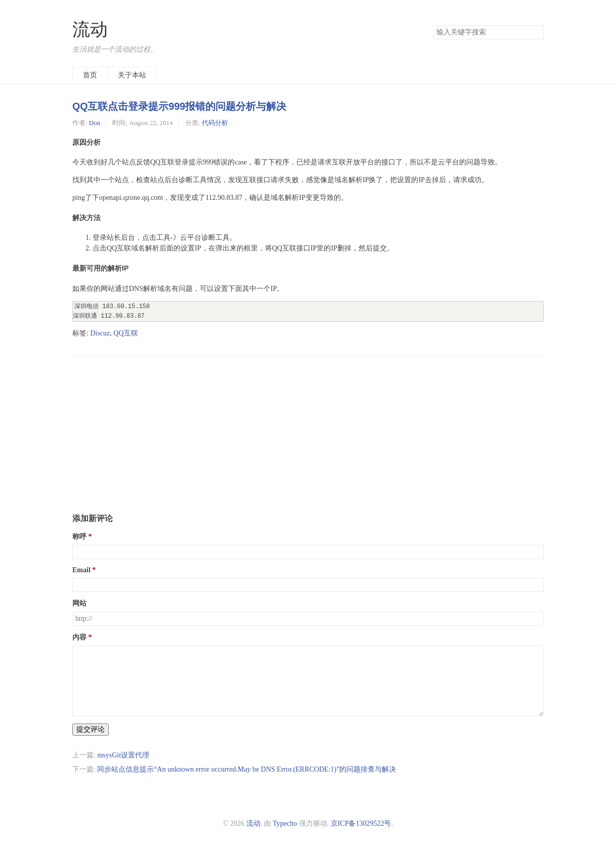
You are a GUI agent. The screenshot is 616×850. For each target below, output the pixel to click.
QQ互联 (125, 333)
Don (95, 123)
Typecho (285, 823)
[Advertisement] (308, 427)
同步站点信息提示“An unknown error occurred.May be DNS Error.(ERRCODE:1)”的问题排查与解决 (247, 769)
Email (81, 570)
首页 (90, 75)
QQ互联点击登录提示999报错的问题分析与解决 (179, 106)
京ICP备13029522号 (361, 823)
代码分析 (215, 123)
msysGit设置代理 (123, 755)
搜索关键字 (433, 25)
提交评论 (91, 729)
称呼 (79, 537)
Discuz (100, 333)
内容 (79, 637)
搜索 (536, 32)
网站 (79, 603)
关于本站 (132, 75)
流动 (90, 30)
